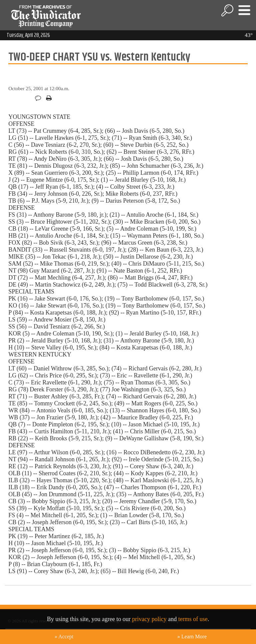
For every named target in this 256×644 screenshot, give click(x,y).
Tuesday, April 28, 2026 (28, 35)
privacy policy (149, 619)
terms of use (193, 619)
